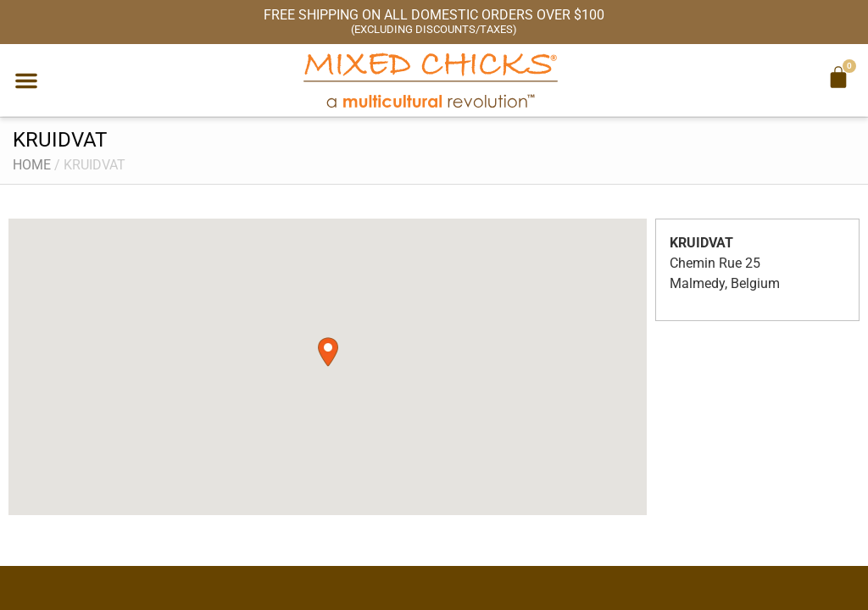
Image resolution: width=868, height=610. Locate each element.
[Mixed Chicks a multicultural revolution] (431, 80)
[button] (26, 80)
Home (32, 165)
